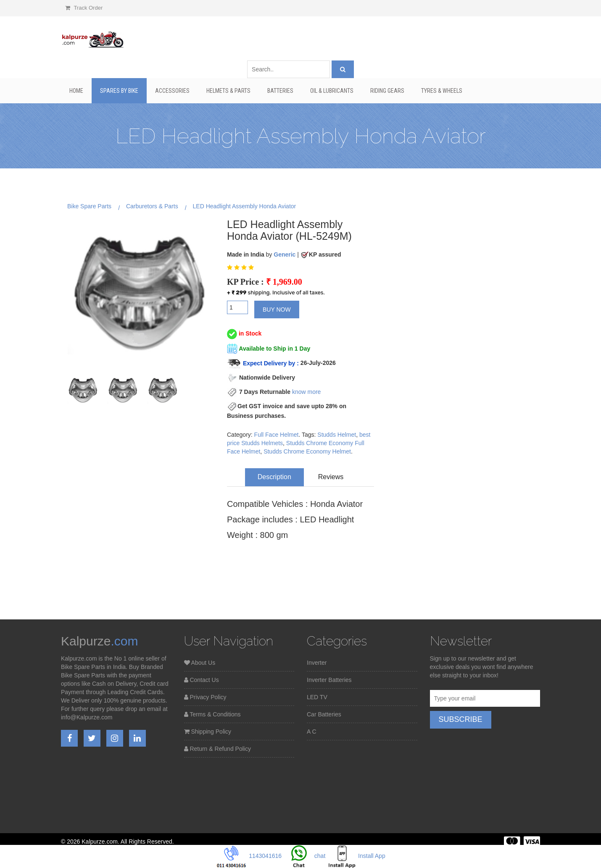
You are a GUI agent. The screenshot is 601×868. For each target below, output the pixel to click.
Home (76, 91)
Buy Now (277, 309)
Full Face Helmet (277, 435)
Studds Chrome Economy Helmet (307, 451)
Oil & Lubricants (332, 91)
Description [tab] (274, 477)
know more (306, 392)
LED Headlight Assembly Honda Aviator (245, 206)
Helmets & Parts (228, 91)
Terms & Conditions (212, 714)
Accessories (172, 91)
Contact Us (202, 680)
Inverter (317, 663)
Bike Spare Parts (89, 206)
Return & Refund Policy (217, 749)
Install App (356, 856)
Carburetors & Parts (152, 206)
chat (304, 856)
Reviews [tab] (331, 477)
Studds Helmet (337, 435)
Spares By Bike (119, 91)
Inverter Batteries (329, 680)
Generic (285, 254)
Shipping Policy (208, 732)
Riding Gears (387, 91)
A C (312, 732)
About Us (200, 663)
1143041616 (249, 856)
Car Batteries (324, 714)
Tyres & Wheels (442, 91)
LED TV (317, 697)
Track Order (84, 8)
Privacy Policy (205, 697)
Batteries (280, 91)
